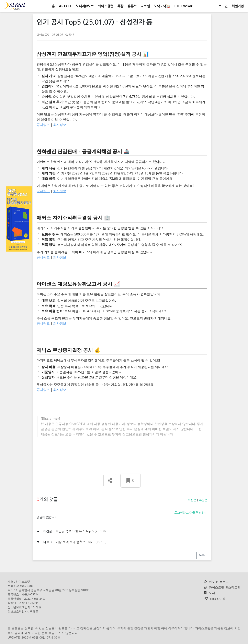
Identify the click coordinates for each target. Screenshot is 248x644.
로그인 (223, 6)
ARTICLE (65, 6)
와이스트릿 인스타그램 (222, 587)
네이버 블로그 (216, 582)
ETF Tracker (183, 6)
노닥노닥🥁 (162, 6)
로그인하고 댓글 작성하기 (191, 513)
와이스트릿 (44, 35)
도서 (209, 593)
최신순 (192, 500)
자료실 (145, 6)
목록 (202, 555)
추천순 (203, 500)
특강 (120, 6)
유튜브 (132, 6)
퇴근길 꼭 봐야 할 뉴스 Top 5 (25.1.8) (81, 531)
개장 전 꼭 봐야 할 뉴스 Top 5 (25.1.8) (81, 542)
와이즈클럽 (106, 6)
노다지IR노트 (85, 6)
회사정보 (60, 125)
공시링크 (43, 125)
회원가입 (238, 6)
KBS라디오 (215, 599)
